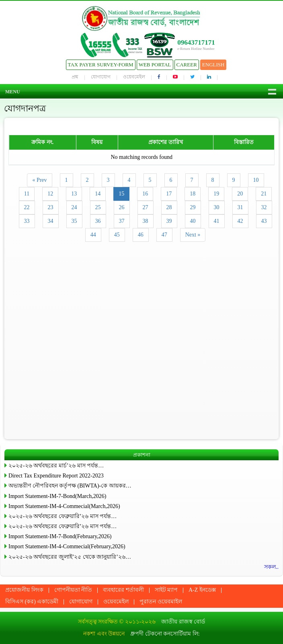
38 (146, 221)
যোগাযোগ (101, 77)
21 (264, 194)
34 (51, 221)
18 (193, 194)
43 (264, 221)
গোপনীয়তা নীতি (73, 590)
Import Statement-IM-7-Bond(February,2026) (60, 536)
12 (50, 194)
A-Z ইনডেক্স (202, 590)
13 (74, 194)
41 (217, 221)
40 (193, 221)
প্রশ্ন (75, 77)
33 (27, 221)
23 (51, 207)
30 (217, 207)
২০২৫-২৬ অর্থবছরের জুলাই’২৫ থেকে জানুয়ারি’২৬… (70, 557)
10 (256, 180)
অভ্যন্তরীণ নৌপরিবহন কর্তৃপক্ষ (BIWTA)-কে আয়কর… (70, 486)
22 (27, 207)
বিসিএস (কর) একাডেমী (32, 602)
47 (164, 235)
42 (240, 221)
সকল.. (271, 567)
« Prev (39, 180)
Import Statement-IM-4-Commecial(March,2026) (64, 506)
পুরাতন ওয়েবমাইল (161, 602)
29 (193, 207)
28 (169, 207)
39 (169, 221)
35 (74, 221)
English (213, 65)
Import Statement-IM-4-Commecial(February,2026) (67, 546)
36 (98, 221)
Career (187, 65)
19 (216, 194)
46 (141, 235)
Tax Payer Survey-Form (101, 65)
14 (98, 194)
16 (145, 194)
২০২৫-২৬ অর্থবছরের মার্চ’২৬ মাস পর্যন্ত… (56, 466)
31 (240, 207)
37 (122, 221)
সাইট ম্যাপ (166, 590)
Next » (193, 235)
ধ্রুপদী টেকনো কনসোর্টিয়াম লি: (165, 634)
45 (117, 235)
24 (74, 207)
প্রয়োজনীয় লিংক (24, 590)
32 (264, 207)
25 (98, 207)
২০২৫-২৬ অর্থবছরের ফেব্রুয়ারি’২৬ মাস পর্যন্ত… (63, 516)
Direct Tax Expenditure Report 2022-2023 (56, 476)
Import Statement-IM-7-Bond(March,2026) (57, 496)
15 (121, 194)
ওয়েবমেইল (134, 77)
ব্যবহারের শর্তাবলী (123, 590)
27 (146, 207)
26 (122, 207)
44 (93, 235)
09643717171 (196, 42)
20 (240, 194)
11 (27, 194)
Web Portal (155, 65)
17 (169, 194)
